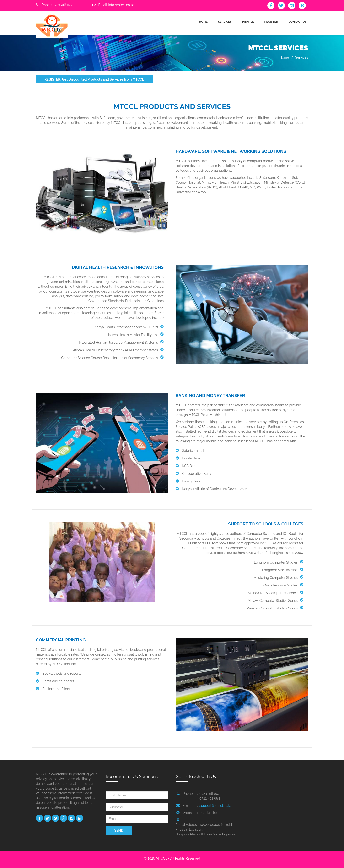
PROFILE (248, 22)
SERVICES (225, 22)
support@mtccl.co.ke (215, 806)
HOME (203, 22)
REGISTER (271, 22)
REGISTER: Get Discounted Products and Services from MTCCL (94, 79)
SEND (119, 830)
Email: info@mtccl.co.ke (116, 5)
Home (284, 57)
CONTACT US (298, 22)
